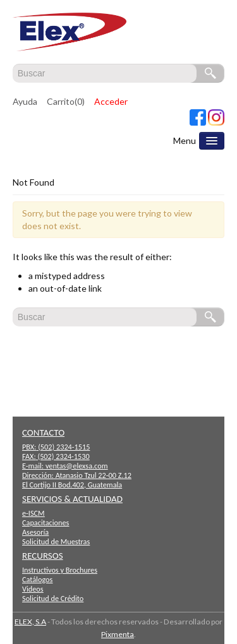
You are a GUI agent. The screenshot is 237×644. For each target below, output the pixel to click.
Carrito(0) (66, 101)
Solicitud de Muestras (56, 541)
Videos (33, 589)
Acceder (111, 101)
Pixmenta (118, 634)
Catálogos (37, 579)
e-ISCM (33, 513)
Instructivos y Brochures (60, 570)
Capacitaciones (46, 522)
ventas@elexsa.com (77, 466)
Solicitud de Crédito (53, 598)
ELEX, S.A (30, 622)
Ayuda (25, 101)
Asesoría (35, 532)
